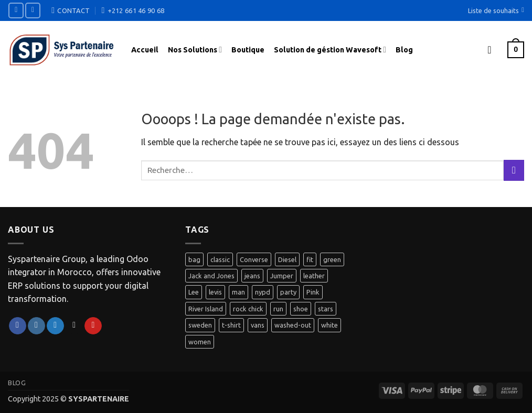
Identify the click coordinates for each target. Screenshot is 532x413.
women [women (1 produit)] (200, 342)
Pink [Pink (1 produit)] (313, 292)
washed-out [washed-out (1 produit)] (293, 325)
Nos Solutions (195, 50)
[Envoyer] (514, 170)
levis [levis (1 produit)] (215, 292)
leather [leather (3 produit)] (314, 276)
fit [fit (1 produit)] (310, 259)
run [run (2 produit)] (278, 309)
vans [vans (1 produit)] (258, 325)
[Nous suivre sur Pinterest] (93, 326)
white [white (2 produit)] (329, 325)
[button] (493, 50)
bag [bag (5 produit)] (194, 259)
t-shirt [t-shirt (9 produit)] (231, 325)
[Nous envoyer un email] (74, 326)
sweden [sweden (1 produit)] (200, 325)
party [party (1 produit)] (288, 292)
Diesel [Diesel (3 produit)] (287, 259)
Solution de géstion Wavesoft (330, 50)
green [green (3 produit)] (332, 259)
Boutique (248, 50)
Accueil (145, 50)
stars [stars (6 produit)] (326, 309)
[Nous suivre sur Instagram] (33, 10)
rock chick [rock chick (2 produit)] (248, 309)
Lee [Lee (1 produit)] (194, 292)
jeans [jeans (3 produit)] (252, 276)
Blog (404, 50)
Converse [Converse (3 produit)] (254, 259)
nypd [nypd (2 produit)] (263, 292)
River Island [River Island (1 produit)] (206, 309)
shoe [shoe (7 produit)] (301, 309)
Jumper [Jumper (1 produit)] (282, 276)
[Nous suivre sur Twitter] (55, 326)
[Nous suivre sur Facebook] (16, 10)
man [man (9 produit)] (238, 292)
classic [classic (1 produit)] (220, 259)
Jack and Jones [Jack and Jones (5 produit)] (211, 276)
